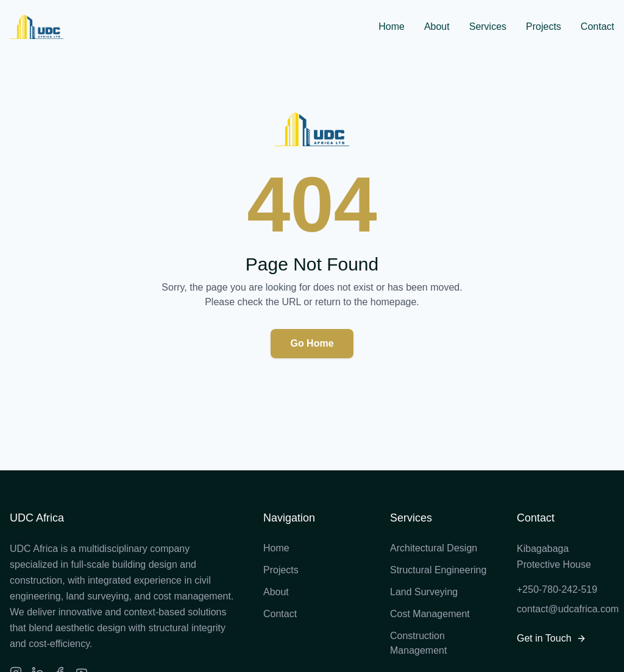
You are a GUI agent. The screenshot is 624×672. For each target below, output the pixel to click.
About (437, 27)
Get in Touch (551, 638)
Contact (597, 27)
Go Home (312, 343)
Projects (544, 27)
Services (488, 27)
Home (392, 27)
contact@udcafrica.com (565, 609)
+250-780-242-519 (557, 589)
